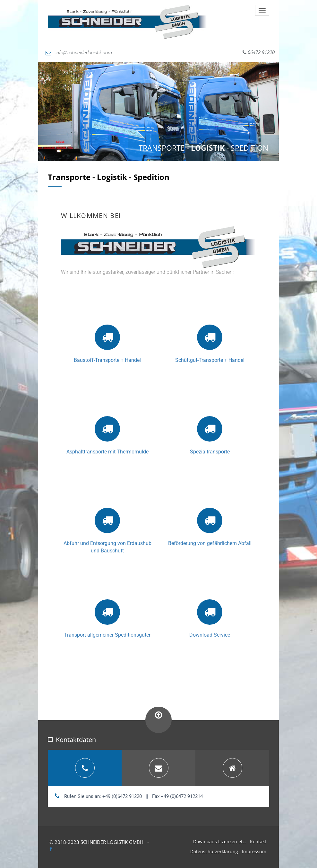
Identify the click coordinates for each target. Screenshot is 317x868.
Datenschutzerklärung (214, 851)
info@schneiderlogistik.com (79, 53)
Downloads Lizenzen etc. (220, 841)
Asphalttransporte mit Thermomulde (107, 452)
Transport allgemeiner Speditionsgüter (107, 635)
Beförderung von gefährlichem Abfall (210, 543)
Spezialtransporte (210, 452)
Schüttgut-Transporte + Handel (210, 360)
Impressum (254, 851)
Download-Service (210, 635)
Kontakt (258, 841)
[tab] (85, 768)
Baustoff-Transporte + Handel (107, 360)
